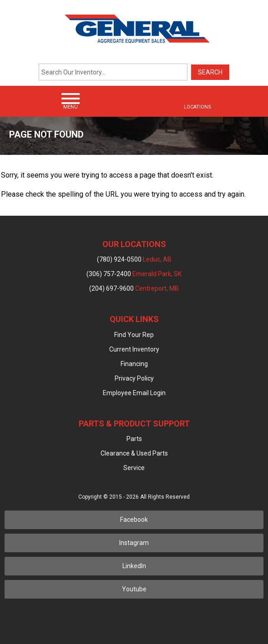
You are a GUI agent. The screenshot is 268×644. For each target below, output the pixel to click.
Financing (134, 364)
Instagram (134, 543)
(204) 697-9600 (134, 288)
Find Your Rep (134, 335)
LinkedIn (134, 566)
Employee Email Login (134, 393)
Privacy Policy (134, 378)
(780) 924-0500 (134, 259)
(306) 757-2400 (134, 274)
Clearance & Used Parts (134, 453)
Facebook (134, 520)
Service (134, 468)
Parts (134, 439)
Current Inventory (134, 349)
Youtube (134, 589)
